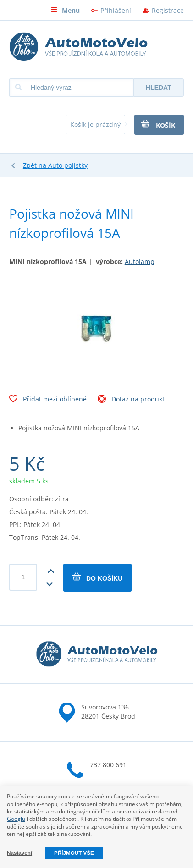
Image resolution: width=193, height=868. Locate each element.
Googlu (16, 819)
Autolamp (140, 261)
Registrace (168, 10)
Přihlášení (116, 10)
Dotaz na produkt (131, 400)
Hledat (159, 88)
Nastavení (19, 853)
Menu (65, 10)
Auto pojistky (68, 165)
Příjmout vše (74, 853)
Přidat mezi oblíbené (48, 400)
